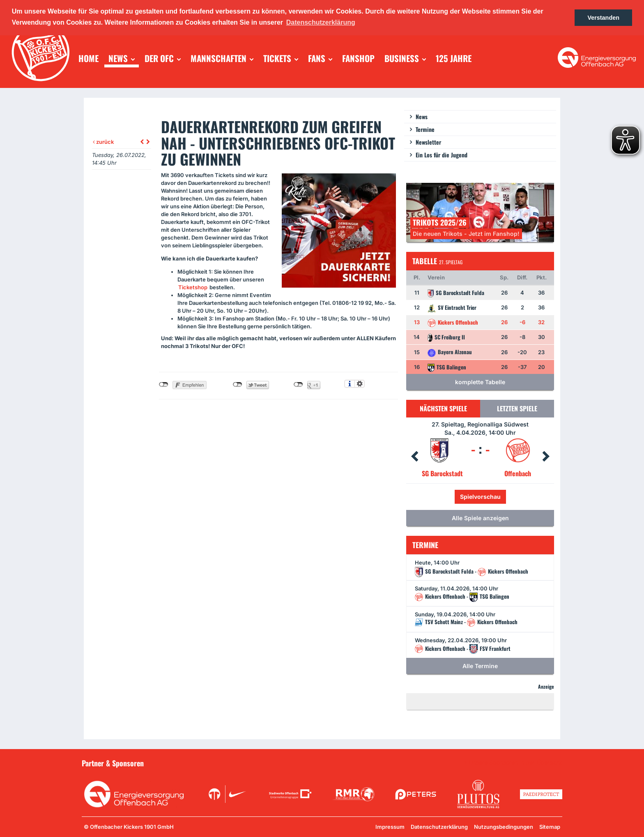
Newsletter (428, 142)
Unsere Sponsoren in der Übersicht (515, 763)
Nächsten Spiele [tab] (443, 408)
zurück (103, 142)
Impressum (390, 827)
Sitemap (550, 827)
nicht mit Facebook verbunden (164, 385)
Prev (414, 457)
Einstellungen (360, 384)
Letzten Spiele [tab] (517, 408)
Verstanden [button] (603, 18)
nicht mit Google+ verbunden (298, 385)
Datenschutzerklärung (439, 827)
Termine (425, 129)
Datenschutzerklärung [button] (321, 22)
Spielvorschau (480, 497)
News (422, 116)
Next (546, 457)
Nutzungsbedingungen (504, 827)
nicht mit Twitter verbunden (238, 385)
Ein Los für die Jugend (442, 155)
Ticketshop (193, 287)
